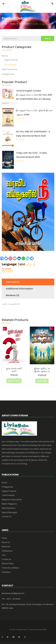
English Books (11, 60)
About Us (6, 542)
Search (48, 39)
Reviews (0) (13, 295)
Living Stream (21, 629)
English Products (9, 491)
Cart (4, 555)
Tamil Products (8, 495)
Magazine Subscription (12, 500)
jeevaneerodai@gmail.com (13, 593)
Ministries (6, 547)
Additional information (19, 289)
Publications (7, 551)
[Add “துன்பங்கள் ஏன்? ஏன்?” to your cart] (14, 381)
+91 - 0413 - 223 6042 (11, 599)
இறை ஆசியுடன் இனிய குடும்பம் (42, 370)
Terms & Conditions (10, 568)
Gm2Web (43, 629)
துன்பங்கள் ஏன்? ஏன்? (14, 370)
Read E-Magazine (9, 504)
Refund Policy (8, 564)
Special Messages (9, 512)
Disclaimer (6, 572)
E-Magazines (8, 74)
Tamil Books (24, 24)
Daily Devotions (10, 69)
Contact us (6, 559)
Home (4, 24)
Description (13, 282)
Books (13, 24)
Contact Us (6, 516)
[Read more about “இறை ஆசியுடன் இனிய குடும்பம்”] (42, 381)
